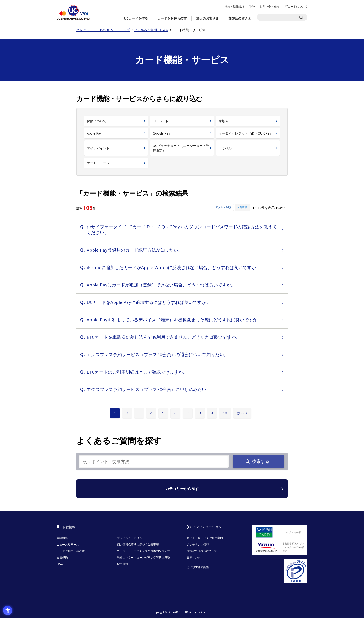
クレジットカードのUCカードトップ (73, 12)
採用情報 (123, 564)
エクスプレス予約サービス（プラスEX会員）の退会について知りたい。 (158, 355)
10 (225, 413)
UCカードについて (296, 6)
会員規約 (62, 557)
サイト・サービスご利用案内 (205, 538)
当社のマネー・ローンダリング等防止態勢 (143, 557)
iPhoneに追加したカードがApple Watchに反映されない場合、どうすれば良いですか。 (174, 267)
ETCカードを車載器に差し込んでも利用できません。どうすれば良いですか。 (163, 337)
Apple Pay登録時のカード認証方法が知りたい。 (135, 250)
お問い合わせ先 (270, 6)
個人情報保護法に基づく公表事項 (138, 544)
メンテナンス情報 (198, 544)
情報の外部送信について (202, 551)
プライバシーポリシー (131, 538)
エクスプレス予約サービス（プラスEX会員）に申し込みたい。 (149, 389)
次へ (241, 413)
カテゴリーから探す (182, 489)
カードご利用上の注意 (71, 551)
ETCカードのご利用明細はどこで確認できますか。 (137, 372)
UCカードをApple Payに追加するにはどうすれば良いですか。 (149, 302)
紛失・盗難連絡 (234, 6)
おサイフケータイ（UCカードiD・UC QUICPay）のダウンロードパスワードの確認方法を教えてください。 (182, 230)
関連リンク (194, 557)
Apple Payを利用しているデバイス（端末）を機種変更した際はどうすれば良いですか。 (174, 320)
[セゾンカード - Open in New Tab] (279, 532)
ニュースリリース (68, 544)
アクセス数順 (223, 207)
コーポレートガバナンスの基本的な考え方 (143, 551)
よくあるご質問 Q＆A (151, 30)
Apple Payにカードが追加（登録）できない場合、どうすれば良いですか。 (161, 285)
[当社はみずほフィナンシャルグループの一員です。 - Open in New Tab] (279, 548)
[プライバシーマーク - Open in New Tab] (279, 571)
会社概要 (62, 538)
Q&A (252, 6)
